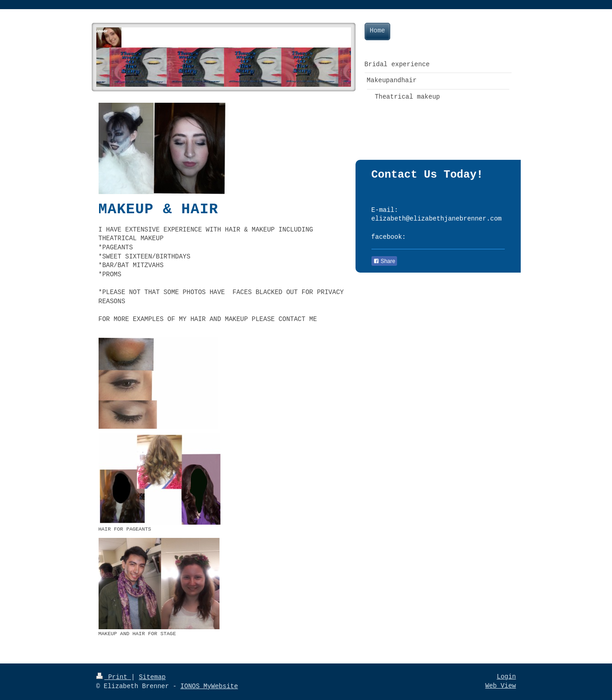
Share (384, 261)
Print (114, 677)
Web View (500, 686)
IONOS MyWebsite (209, 686)
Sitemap (152, 677)
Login (506, 677)
